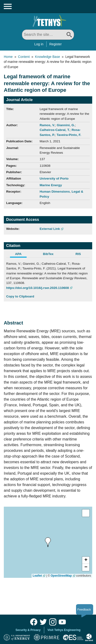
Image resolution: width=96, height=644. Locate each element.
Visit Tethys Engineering (64, 630)
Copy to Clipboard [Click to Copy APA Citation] (20, 296)
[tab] (21, 255)
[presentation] (47, 542)
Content (24, 57)
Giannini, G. (66, 125)
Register (56, 44)
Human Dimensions (55, 192)
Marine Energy (51, 185)
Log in (39, 44)
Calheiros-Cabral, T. (55, 130)
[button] (86, 560)
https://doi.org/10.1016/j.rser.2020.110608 (38, 288)
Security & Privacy (28, 630)
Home (8, 57)
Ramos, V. (47, 125)
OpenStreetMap (61, 576)
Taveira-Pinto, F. (69, 135)
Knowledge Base (47, 57)
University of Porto (54, 178)
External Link (50, 229)
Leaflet (37, 576)
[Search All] (48, 35)
